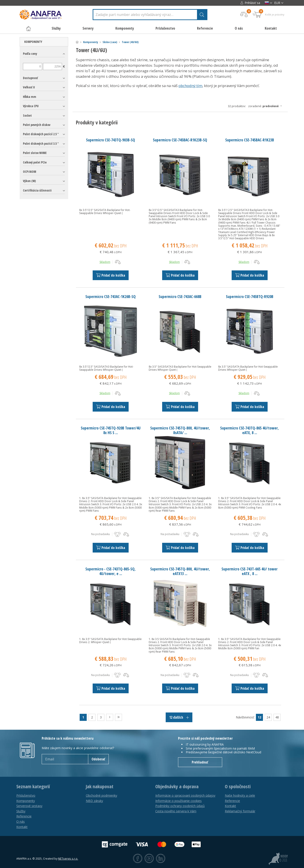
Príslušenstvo (26, 795)
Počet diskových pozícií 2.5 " (41, 134)
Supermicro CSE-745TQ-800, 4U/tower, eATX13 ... (180, 571)
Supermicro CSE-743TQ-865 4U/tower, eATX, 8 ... (250, 430)
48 (277, 717)
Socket (27, 115)
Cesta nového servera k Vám (176, 811)
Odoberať (98, 759)
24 (268, 717)
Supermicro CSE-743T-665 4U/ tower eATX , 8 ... (250, 571)
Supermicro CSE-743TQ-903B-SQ (111, 140)
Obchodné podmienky (101, 795)
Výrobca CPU (31, 106)
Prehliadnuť (200, 762)
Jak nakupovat (100, 786)
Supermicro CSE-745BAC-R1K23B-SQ (180, 140)
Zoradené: (266, 106)
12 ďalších (179, 717)
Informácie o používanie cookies (178, 801)
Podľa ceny (30, 54)
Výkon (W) (29, 181)
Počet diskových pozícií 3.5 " (41, 143)
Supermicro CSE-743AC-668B (180, 296)
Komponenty (91, 42)
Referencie (205, 28)
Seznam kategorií (33, 786)
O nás (239, 28)
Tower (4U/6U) (130, 42)
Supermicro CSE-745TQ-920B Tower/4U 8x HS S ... (111, 430)
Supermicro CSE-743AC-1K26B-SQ (111, 296)
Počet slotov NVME (35, 153)
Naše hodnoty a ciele (240, 795)
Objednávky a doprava (177, 786)
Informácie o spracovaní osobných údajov (185, 795)
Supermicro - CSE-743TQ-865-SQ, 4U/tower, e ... (111, 571)
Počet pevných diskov (37, 125)
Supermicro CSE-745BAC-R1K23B (250, 140)
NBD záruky (94, 801)
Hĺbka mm (30, 97)
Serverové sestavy (29, 806)
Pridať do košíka (111, 275)
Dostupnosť (30, 78)
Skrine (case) (110, 42)
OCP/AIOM (30, 172)
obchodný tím (190, 86)
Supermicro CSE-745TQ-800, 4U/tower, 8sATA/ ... (180, 430)
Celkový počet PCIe (35, 162)
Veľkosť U (29, 87)
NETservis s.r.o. (68, 859)
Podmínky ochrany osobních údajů (180, 806)
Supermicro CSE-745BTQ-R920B (250, 296)
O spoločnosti (238, 786)
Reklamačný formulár (240, 811)
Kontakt (271, 28)
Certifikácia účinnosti (37, 190)
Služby (21, 811)
